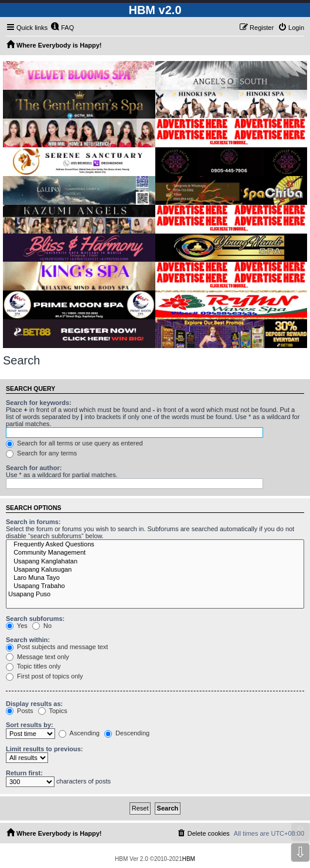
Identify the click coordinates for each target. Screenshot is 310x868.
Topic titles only (33, 666)
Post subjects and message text (57, 647)
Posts (20, 711)
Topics (53, 711)
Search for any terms (41, 453)
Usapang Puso (155, 595)
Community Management (155, 553)
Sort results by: (30, 725)
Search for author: (34, 468)
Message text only (38, 657)
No (42, 626)
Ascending (79, 733)
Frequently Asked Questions (155, 545)
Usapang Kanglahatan (155, 562)
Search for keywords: (39, 403)
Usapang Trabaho (155, 586)
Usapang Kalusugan (155, 570)
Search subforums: (35, 619)
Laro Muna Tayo (155, 578)
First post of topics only (45, 676)
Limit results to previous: (44, 749)
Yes (17, 626)
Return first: (24, 773)
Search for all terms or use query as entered (74, 443)
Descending (127, 733)
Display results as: (34, 704)
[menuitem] (62, 28)
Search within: (28, 640)
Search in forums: (33, 522)
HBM (189, 859)
